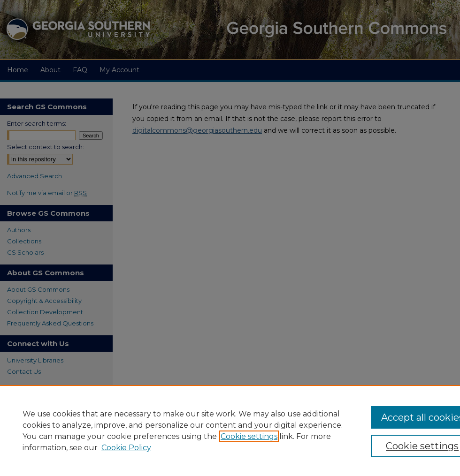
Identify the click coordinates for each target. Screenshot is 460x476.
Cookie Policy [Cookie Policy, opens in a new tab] (126, 448)
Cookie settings (249, 436)
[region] (230, 431)
